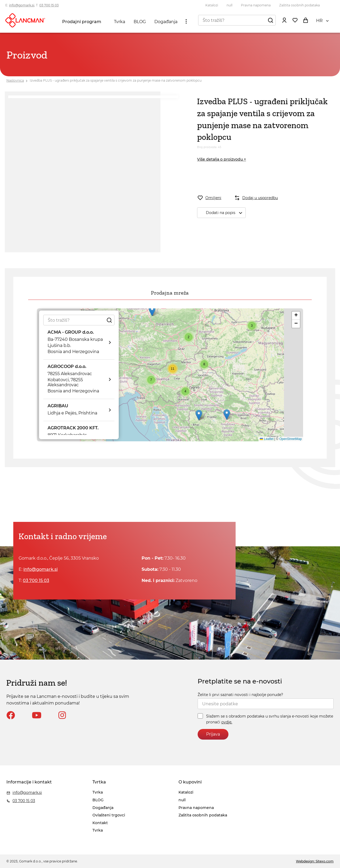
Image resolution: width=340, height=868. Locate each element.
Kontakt (100, 823)
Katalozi (212, 5)
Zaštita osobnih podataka (299, 5)
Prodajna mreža (170, 293)
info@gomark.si (22, 5)
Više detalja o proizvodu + (222, 159)
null (229, 5)
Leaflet (267, 439)
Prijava (213, 734)
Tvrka (120, 22)
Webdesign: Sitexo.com (315, 861)
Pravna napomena (256, 5)
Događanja (166, 22)
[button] (152, 311)
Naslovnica (15, 80)
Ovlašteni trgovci (109, 815)
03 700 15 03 (49, 5)
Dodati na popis (226, 213)
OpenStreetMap (290, 439)
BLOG (140, 22)
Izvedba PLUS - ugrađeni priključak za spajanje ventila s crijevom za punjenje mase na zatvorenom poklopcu (116, 80)
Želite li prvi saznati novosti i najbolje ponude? (240, 695)
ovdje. (227, 722)
